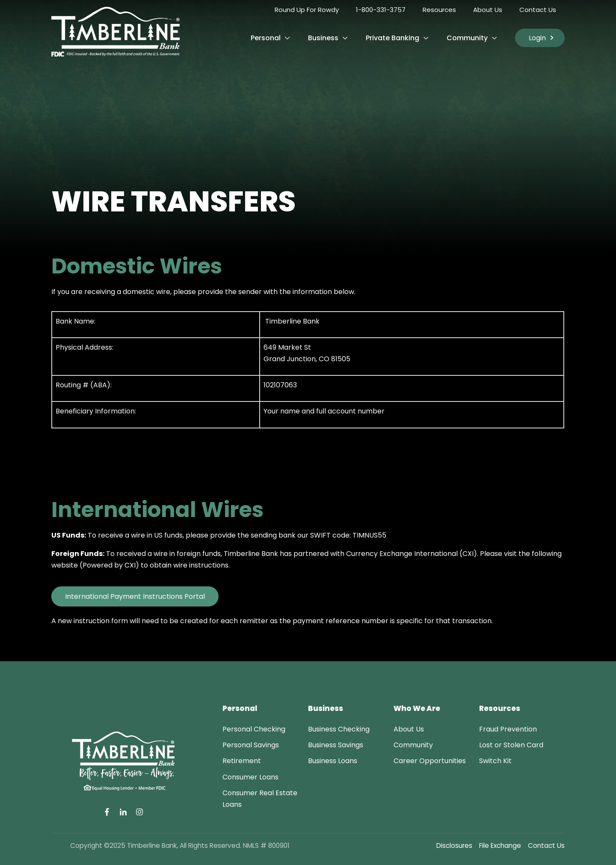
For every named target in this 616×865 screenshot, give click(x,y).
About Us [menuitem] (488, 10)
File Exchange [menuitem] (500, 846)
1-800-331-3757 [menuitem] (381, 10)
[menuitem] (254, 729)
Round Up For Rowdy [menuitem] (307, 10)
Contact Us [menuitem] (538, 10)
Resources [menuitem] (439, 10)
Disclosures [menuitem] (454, 846)
